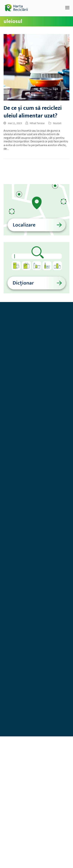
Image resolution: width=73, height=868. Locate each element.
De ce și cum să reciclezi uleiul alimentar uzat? (33, 112)
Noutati (57, 124)
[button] (67, 8)
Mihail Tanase (37, 124)
